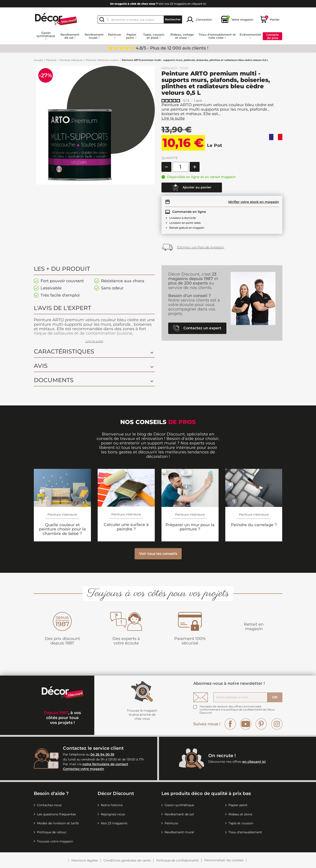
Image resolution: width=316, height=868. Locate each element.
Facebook (230, 724)
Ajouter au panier (192, 187)
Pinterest (261, 724)
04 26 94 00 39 (102, 754)
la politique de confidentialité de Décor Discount (237, 711)
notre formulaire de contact (105, 764)
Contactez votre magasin (84, 769)
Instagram (277, 724)
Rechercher (173, 19)
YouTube (246, 724)
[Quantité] (181, 167)
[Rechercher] (140, 19)
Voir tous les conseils (158, 554)
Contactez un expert (197, 328)
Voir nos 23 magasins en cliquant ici (158, 4)
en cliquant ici (254, 762)
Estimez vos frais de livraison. (201, 247)
